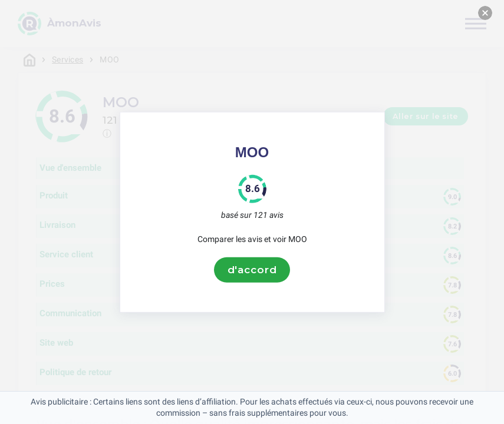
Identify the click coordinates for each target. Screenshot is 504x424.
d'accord (252, 270)
